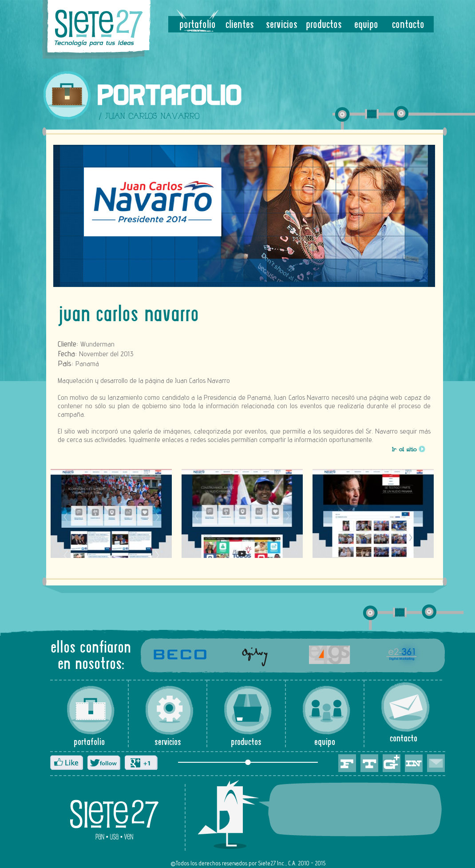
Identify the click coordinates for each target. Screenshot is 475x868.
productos (324, 25)
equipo (366, 25)
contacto (408, 25)
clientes (240, 25)
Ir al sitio (404, 450)
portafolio (198, 25)
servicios (282, 25)
